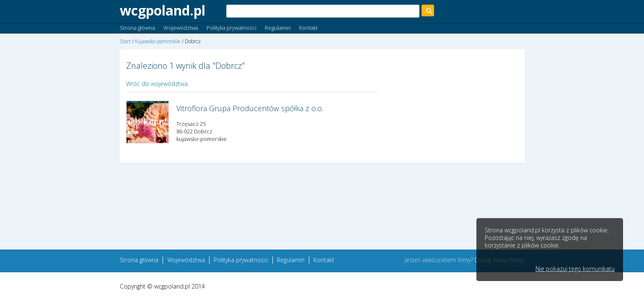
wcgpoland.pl (163, 10)
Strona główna (137, 28)
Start (125, 41)
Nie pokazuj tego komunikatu (575, 269)
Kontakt (308, 28)
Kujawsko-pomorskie (158, 41)
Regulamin (278, 28)
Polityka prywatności (231, 28)
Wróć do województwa (157, 84)
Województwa (181, 28)
